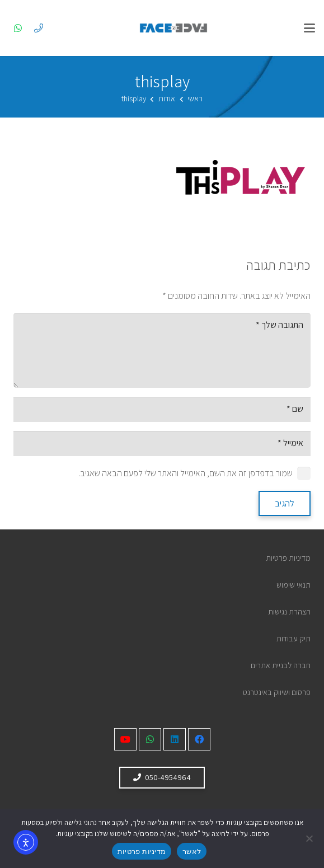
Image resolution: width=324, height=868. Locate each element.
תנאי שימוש (294, 585)
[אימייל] (162, 444)
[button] (309, 28)
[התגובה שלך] (162, 350)
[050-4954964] (39, 28)
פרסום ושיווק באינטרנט (277, 692)
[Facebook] (199, 739)
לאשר (192, 851)
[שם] (162, 409)
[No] (310, 838)
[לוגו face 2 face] (173, 28)
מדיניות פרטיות (288, 558)
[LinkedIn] (175, 739)
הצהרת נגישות (289, 611)
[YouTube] (125, 739)
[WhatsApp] (18, 28)
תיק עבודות (294, 638)
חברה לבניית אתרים (281, 665)
